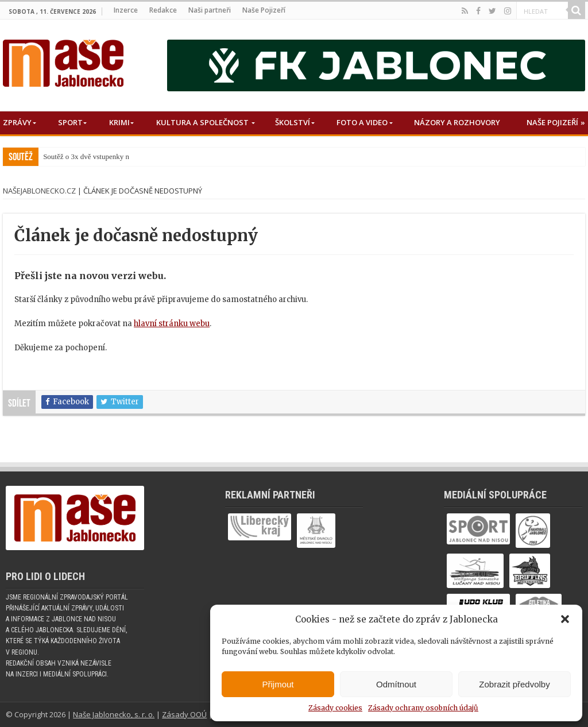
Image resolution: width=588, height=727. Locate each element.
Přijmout (278, 684)
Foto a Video (362, 122)
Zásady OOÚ (184, 714)
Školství (293, 122)
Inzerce (126, 10)
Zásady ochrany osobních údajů (423, 708)
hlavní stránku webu (172, 324)
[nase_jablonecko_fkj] (376, 65)
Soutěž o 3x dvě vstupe (78, 156)
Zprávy (17, 122)
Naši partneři (210, 10)
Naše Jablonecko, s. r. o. (114, 714)
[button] (565, 619)
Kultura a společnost (202, 122)
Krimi (119, 122)
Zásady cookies (335, 708)
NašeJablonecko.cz (39, 191)
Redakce (163, 10)
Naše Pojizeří (264, 10)
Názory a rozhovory (457, 122)
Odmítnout (396, 684)
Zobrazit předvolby (514, 684)
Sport (70, 122)
